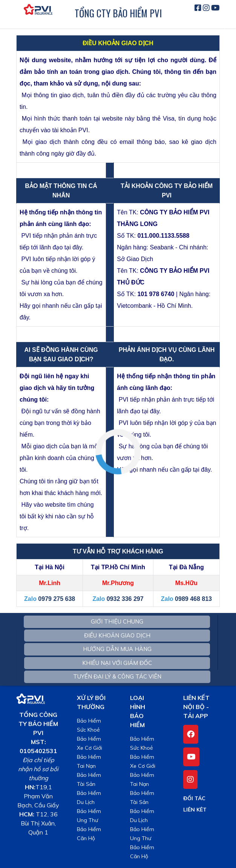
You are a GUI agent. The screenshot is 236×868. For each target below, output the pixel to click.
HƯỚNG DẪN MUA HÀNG (117, 649)
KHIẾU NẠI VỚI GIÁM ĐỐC (117, 663)
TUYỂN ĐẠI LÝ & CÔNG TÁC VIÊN (117, 676)
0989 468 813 (193, 599)
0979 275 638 (57, 599)
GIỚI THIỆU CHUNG (117, 621)
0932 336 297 (125, 599)
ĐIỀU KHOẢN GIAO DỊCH (117, 635)
